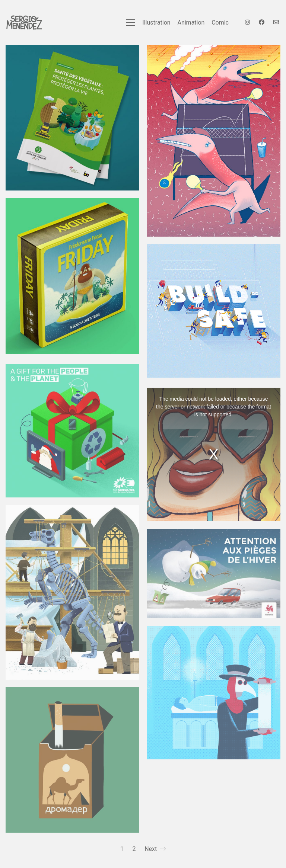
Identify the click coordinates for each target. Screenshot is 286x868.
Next (155, 849)
